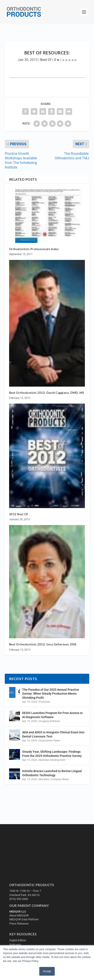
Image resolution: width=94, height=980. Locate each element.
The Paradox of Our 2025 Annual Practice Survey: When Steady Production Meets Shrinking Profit (51, 694)
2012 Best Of (19, 514)
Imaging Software (49, 721)
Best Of (46, 60)
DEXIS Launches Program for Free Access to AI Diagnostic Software (52, 715)
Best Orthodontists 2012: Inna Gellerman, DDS (43, 644)
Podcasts (45, 702)
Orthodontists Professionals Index (34, 249)
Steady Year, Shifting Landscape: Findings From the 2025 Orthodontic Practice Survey (52, 754)
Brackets (44, 779)
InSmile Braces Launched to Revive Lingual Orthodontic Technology (52, 773)
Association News (50, 741)
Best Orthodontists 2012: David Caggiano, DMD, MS (47, 393)
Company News (59, 779)
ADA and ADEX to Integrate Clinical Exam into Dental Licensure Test (53, 734)
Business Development (52, 760)
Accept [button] (47, 971)
